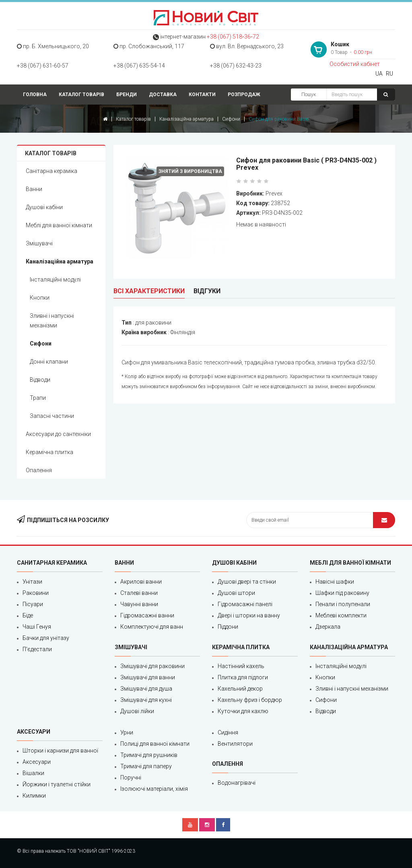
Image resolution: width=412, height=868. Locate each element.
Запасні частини (52, 416)
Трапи (38, 398)
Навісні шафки (335, 582)
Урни (127, 732)
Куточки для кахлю (243, 711)
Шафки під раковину (342, 593)
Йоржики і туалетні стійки (57, 784)
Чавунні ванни (139, 604)
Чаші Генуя (37, 627)
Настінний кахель (241, 666)
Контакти (202, 95)
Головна (35, 95)
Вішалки (33, 773)
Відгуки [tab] (207, 291)
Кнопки (40, 298)
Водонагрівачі (237, 783)
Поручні (131, 777)
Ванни (34, 189)
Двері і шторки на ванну (249, 615)
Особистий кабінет (355, 64)
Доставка (163, 95)
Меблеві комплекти (341, 615)
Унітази (32, 582)
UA (379, 74)
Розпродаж (244, 95)
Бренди (127, 95)
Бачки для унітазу (46, 638)
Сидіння (228, 732)
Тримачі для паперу (146, 766)
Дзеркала (328, 627)
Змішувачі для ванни (148, 677)
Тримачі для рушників (149, 755)
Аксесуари (37, 762)
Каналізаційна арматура (186, 119)
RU (389, 74)
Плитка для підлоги (243, 677)
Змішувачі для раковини (152, 666)
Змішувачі (39, 243)
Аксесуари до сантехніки (58, 434)
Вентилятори (235, 744)
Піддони (228, 627)
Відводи (40, 380)
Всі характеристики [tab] (149, 291)
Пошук (309, 95)
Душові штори (236, 593)
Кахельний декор (240, 689)
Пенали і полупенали (343, 604)
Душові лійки (137, 711)
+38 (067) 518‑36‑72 (233, 37)
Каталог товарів (81, 95)
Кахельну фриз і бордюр (250, 700)
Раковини (36, 593)
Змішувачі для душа (146, 689)
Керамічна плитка (49, 452)
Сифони (231, 119)
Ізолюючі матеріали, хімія (154, 789)
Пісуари (33, 604)
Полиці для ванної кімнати (155, 744)
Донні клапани (49, 362)
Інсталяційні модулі (55, 280)
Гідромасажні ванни (147, 615)
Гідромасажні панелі (245, 604)
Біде (28, 615)
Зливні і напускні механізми (52, 321)
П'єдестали (37, 649)
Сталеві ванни (139, 593)
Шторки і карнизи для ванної (60, 751)
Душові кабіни (44, 207)
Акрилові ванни (141, 582)
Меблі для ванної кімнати (59, 225)
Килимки (34, 796)
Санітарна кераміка (51, 171)
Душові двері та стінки (247, 582)
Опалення (39, 470)
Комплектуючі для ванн (152, 627)
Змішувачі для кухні (146, 700)
